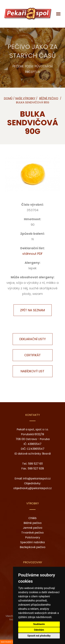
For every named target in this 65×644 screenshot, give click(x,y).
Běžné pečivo (33, 523)
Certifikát (32, 355)
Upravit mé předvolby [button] (39, 636)
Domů (8, 98)
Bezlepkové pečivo (33, 547)
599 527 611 (35, 464)
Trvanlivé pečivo (32, 533)
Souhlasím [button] (39, 624)
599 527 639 (36, 468)
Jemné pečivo (33, 528)
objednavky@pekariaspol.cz (32, 488)
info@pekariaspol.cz (37, 479)
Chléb (32, 518)
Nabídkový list (32, 371)
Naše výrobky (25, 98)
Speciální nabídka (32, 542)
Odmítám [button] (39, 630)
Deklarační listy (33, 339)
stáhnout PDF (32, 254)
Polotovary (33, 537)
